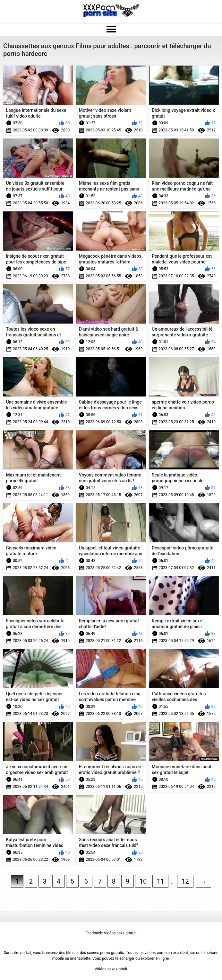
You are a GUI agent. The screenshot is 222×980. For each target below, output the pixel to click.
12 (185, 881)
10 (143, 881)
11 (160, 881)
